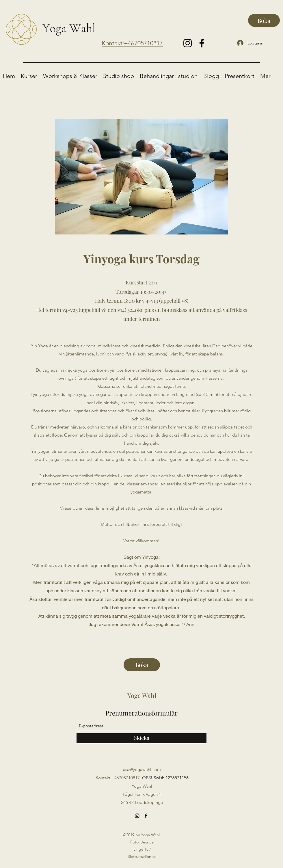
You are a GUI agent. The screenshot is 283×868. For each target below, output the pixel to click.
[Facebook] (202, 43)
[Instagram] (188, 43)
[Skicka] (141, 738)
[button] (29, 76)
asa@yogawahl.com (142, 769)
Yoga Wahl (142, 695)
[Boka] (264, 20)
